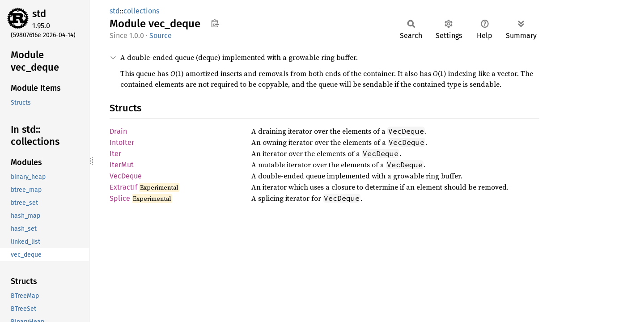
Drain (118, 131)
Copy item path (215, 23)
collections (141, 11)
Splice (120, 198)
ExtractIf (123, 187)
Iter (115, 154)
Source (161, 36)
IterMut (122, 165)
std (39, 14)
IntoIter (122, 142)
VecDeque (126, 176)
